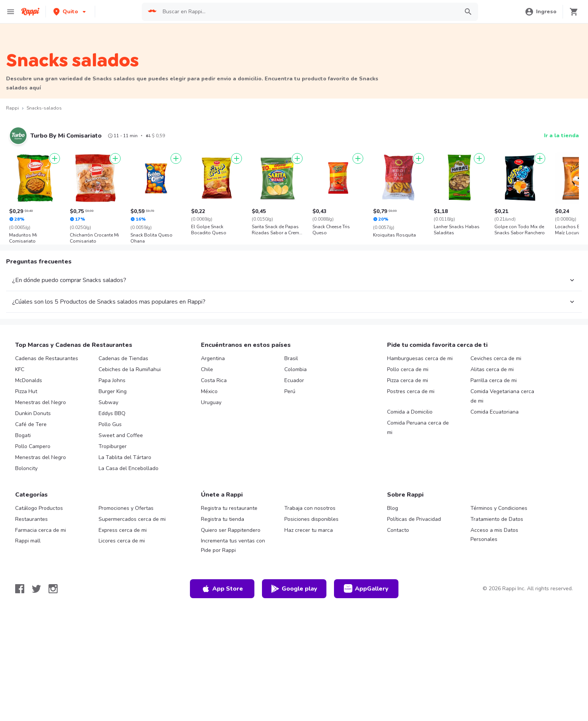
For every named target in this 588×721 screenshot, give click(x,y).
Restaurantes (31, 519)
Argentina (213, 358)
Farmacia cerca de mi (41, 530)
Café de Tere (31, 424)
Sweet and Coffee (121, 435)
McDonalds (29, 380)
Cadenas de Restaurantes (47, 358)
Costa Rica (214, 380)
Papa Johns (112, 380)
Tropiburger (113, 446)
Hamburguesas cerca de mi (420, 358)
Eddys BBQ (112, 413)
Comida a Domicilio (410, 412)
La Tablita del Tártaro (125, 457)
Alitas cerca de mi (492, 369)
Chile (207, 369)
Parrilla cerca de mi (494, 380)
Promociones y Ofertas (126, 508)
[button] (70, 12)
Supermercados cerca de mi (132, 519)
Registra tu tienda (223, 519)
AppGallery (366, 589)
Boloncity (26, 468)
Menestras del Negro (41, 402)
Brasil (291, 358)
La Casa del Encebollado (129, 468)
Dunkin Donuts (33, 413)
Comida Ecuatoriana (495, 412)
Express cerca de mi (123, 530)
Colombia (296, 369)
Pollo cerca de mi (408, 369)
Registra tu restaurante (229, 508)
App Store (222, 589)
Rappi (13, 108)
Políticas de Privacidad (414, 519)
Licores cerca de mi (122, 541)
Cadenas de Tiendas (123, 358)
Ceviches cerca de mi (496, 358)
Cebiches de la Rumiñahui (130, 369)
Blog (393, 508)
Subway (108, 402)
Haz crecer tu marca (309, 530)
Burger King (113, 391)
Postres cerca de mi (411, 391)
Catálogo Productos (39, 508)
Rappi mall (28, 541)
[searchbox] (308, 12)
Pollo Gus (110, 424)
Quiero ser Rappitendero (231, 530)
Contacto (398, 530)
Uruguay (211, 402)
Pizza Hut (26, 391)
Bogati (23, 435)
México (209, 391)
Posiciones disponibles (311, 519)
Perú (290, 391)
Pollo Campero (33, 446)
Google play (294, 589)
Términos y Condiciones (499, 508)
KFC (20, 369)
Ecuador (294, 380)
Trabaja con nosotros (310, 508)
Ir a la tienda (561, 136)
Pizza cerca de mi (408, 380)
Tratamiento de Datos (497, 519)
